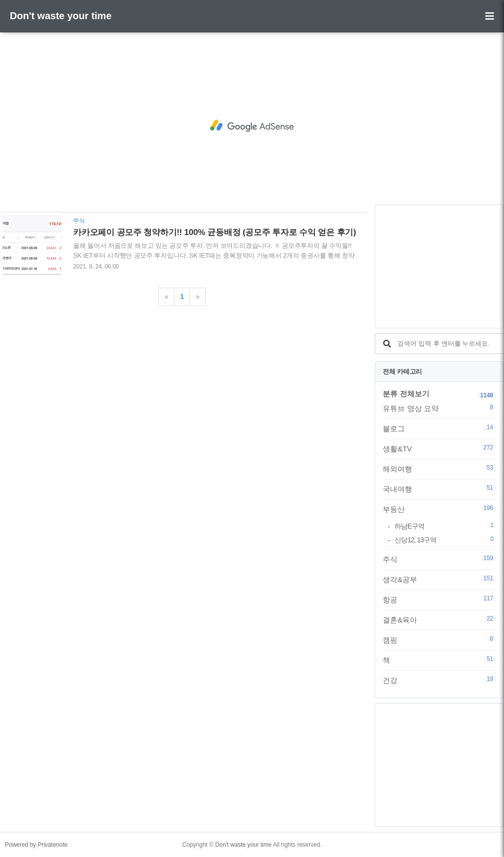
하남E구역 (445, 526)
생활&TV (439, 448)
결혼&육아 (439, 620)
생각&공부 (439, 579)
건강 (439, 680)
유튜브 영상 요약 (439, 408)
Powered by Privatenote (36, 845)
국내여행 (439, 489)
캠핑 (439, 640)
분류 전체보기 (406, 394)
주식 (439, 559)
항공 (439, 599)
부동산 (439, 509)
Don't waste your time (61, 16)
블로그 (439, 428)
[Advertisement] (252, 126)
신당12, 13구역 (445, 540)
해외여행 (439, 469)
